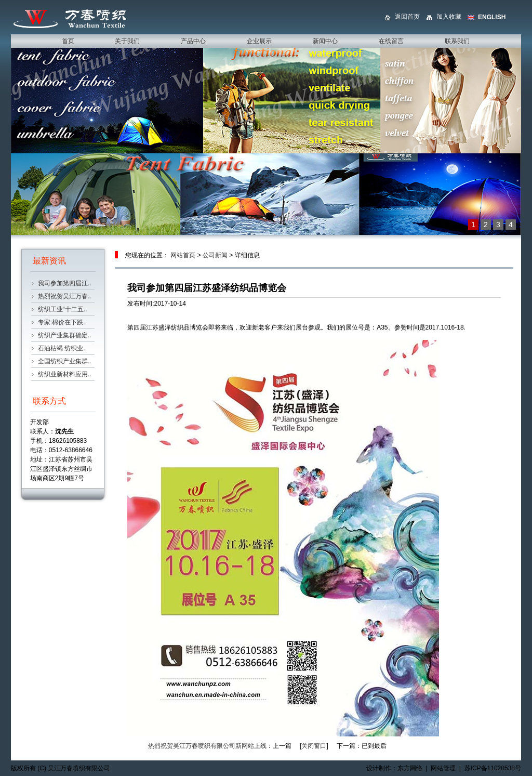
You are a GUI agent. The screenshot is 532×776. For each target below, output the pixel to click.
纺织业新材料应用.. (65, 374)
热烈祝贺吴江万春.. (65, 296)
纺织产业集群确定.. (65, 335)
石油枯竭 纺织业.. (62, 348)
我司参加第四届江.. (65, 283)
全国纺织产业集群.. (65, 361)
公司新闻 (215, 255)
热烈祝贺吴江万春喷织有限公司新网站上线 (207, 746)
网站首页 (183, 255)
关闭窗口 (314, 746)
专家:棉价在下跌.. (62, 322)
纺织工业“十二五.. (63, 309)
